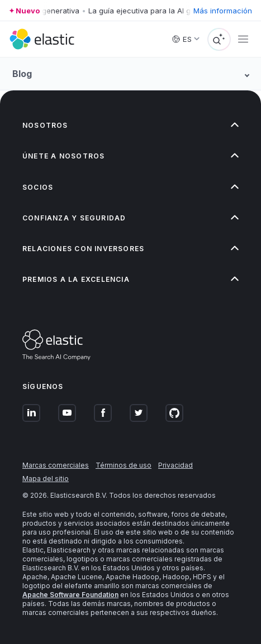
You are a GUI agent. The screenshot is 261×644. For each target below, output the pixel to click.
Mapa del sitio (46, 479)
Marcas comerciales (56, 465)
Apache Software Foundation (70, 595)
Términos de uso (124, 465)
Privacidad (175, 465)
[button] (130, 125)
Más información (223, 11)
